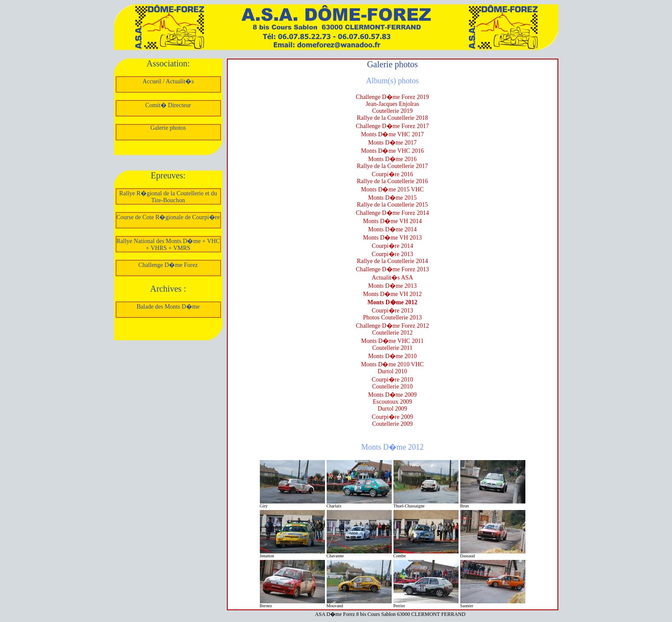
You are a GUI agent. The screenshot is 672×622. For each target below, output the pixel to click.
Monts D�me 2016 (393, 159)
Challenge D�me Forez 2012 (392, 326)
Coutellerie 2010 (393, 387)
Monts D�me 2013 (393, 286)
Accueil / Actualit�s (168, 81)
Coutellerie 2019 (393, 111)
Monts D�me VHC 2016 (392, 151)
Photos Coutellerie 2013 (392, 318)
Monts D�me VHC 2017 (392, 134)
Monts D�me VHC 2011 (392, 341)
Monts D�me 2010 (393, 356)
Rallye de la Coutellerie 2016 (392, 181)
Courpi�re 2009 (392, 417)
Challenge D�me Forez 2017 (392, 126)
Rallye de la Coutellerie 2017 (392, 166)
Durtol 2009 (392, 409)
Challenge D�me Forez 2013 (392, 269)
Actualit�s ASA (392, 278)
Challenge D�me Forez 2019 (392, 97)
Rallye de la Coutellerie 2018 (392, 118)
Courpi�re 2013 (392, 254)
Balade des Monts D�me (168, 307)
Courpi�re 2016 (392, 174)
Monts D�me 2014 (393, 229)
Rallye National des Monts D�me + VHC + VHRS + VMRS (168, 245)
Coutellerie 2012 (393, 333)
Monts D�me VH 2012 (392, 294)
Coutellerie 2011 (392, 348)
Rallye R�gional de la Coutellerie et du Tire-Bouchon (168, 197)
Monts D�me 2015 (393, 198)
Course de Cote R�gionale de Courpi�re (168, 217)
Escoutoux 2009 (392, 402)
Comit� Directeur (168, 105)
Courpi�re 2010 (392, 380)
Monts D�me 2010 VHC (392, 364)
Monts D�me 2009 (393, 395)
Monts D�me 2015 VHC (392, 189)
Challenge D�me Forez (168, 265)
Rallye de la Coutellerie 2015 (392, 205)
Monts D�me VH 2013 (392, 238)
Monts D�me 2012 (392, 302)
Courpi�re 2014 (392, 246)
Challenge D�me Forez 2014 (392, 213)
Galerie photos (168, 128)
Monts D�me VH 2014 (392, 221)
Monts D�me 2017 (393, 143)
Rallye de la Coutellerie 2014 (392, 261)
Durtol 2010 (392, 371)
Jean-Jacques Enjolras (392, 104)
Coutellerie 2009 (393, 424)
